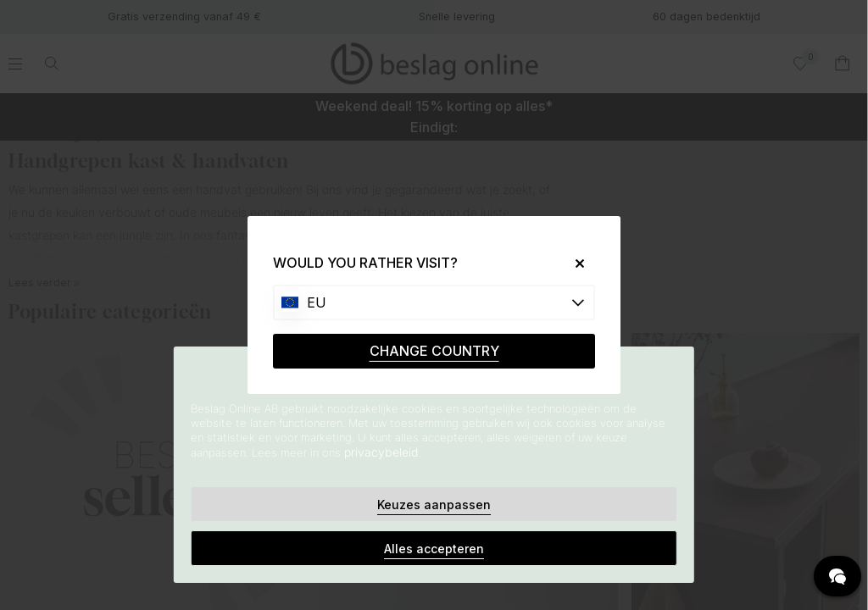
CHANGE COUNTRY (434, 351)
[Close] (573, 263)
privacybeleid (381, 452)
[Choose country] (434, 302)
